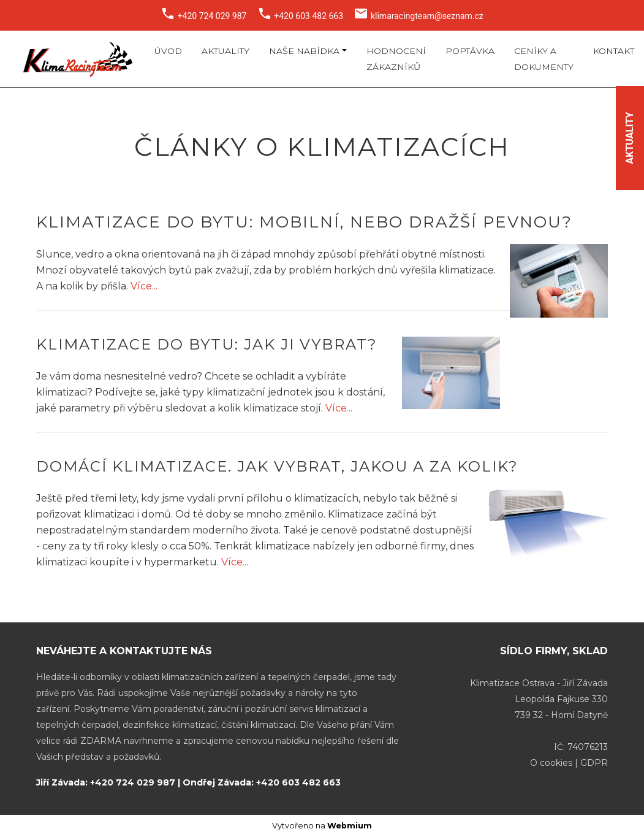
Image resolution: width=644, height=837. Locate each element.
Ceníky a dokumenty (544, 59)
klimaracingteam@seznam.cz (427, 16)
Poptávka (470, 51)
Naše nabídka (304, 51)
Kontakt (614, 51)
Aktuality (225, 51)
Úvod (168, 51)
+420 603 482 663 (309, 16)
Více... (144, 286)
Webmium (350, 826)
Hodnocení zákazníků (396, 59)
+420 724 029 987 (212, 16)
